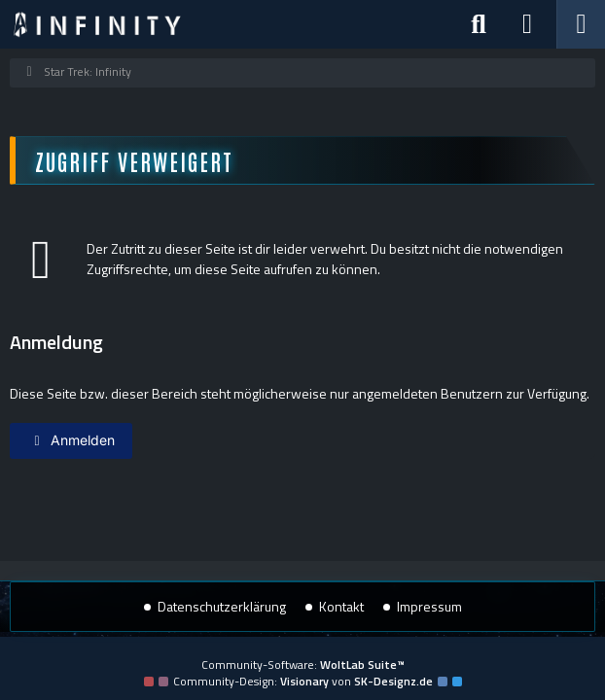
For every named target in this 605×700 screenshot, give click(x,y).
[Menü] (581, 24)
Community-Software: (303, 665)
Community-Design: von (303, 681)
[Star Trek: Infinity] (97, 24)
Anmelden (71, 440)
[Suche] (479, 24)
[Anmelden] (527, 24)
